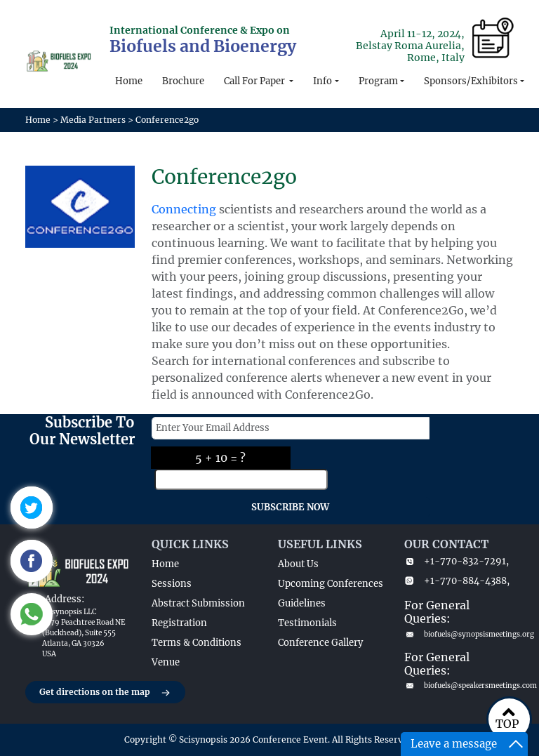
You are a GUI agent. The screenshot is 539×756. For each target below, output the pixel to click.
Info (322, 81)
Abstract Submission (198, 603)
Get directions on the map (105, 693)
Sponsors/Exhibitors (471, 81)
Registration (179, 623)
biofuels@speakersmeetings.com (459, 685)
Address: (65, 599)
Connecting (184, 209)
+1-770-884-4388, (457, 581)
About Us (298, 564)
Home (129, 81)
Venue (166, 662)
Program (378, 81)
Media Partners (93, 120)
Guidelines (302, 603)
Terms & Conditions (197, 643)
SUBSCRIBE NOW (290, 507)
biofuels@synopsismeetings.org (459, 634)
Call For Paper (255, 81)
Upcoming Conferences (331, 584)
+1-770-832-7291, (457, 561)
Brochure (183, 81)
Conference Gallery (320, 643)
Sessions (172, 584)
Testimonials (307, 623)
